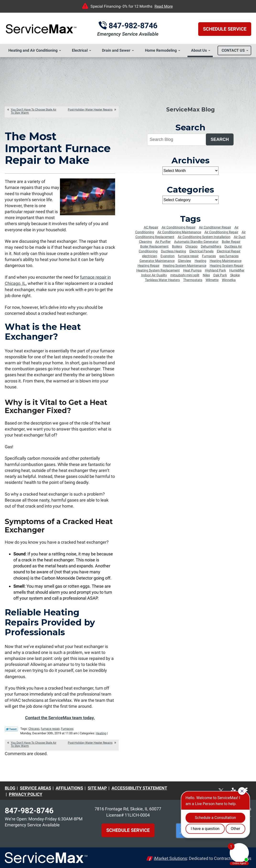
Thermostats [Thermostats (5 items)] (193, 280)
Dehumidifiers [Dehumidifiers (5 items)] (211, 246)
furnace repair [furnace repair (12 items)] (188, 256)
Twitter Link (11, 728)
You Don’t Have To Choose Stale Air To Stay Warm (34, 111)
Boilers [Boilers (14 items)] (177, 246)
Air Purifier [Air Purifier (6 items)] (163, 242)
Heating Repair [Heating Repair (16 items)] (149, 265)
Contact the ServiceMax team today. (60, 717)
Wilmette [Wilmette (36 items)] (212, 280)
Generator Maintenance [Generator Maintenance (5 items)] (157, 261)
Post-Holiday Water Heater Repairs (90, 110)
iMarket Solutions (170, 857)
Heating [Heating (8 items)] (200, 261)
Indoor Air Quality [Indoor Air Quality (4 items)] (154, 275)
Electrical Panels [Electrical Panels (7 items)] (201, 251)
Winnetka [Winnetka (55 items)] (229, 280)
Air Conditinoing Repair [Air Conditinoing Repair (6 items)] (179, 227)
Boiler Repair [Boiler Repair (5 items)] (231, 242)
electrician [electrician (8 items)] (150, 256)
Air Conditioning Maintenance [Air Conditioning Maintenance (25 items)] (179, 232)
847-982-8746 (133, 26)
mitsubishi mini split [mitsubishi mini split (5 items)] (185, 275)
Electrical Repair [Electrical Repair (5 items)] (229, 251)
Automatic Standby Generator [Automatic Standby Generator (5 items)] (196, 242)
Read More (164, 6)
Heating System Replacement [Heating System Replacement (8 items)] (158, 270)
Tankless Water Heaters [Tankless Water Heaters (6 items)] (162, 280)
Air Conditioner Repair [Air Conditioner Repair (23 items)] (215, 227)
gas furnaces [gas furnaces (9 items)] (229, 256)
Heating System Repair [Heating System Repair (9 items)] (227, 265)
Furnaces (67, 728)
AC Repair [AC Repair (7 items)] (151, 227)
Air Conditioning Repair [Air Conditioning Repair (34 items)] (221, 232)
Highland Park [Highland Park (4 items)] (215, 270)
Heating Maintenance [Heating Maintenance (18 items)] (226, 261)
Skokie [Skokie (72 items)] (235, 275)
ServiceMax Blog (190, 110)
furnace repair (50, 728)
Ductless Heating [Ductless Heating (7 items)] (173, 251)
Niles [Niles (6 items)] (206, 275)
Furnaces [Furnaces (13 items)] (209, 256)
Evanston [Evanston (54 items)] (168, 256)
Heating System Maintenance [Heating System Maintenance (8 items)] (185, 265)
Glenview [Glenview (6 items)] (185, 261)
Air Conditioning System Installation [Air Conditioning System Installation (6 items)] (204, 237)
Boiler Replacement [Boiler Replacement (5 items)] (154, 246)
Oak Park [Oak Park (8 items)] (220, 275)
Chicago (34, 728)
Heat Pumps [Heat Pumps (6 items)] (192, 270)
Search (220, 139)
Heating (101, 732)
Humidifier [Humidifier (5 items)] (237, 270)
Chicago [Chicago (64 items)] (191, 246)
